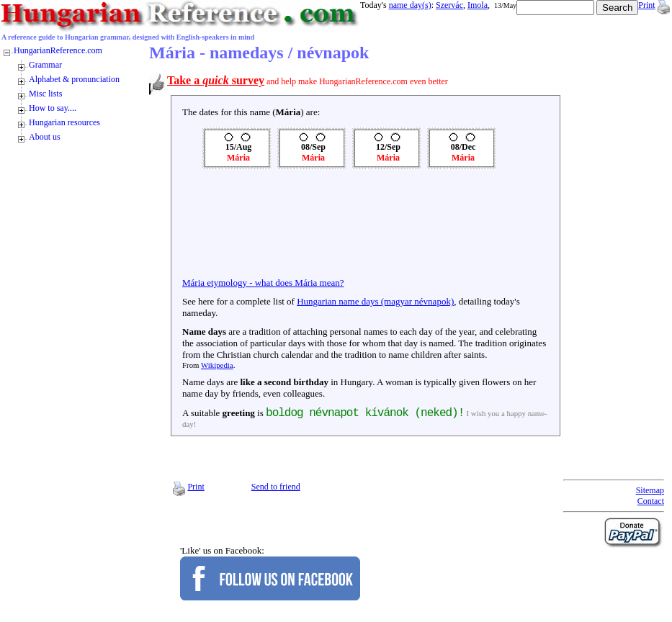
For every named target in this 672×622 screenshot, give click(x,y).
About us (45, 137)
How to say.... (53, 108)
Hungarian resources (64, 122)
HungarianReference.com (58, 50)
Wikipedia (217, 365)
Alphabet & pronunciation (74, 79)
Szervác (449, 5)
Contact (651, 501)
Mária (238, 158)
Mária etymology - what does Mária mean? (263, 283)
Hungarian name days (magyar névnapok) (375, 301)
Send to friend (276, 487)
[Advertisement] (226, 227)
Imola (478, 5)
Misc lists (45, 94)
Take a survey (216, 80)
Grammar (45, 65)
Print (646, 5)
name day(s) (410, 5)
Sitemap (650, 490)
